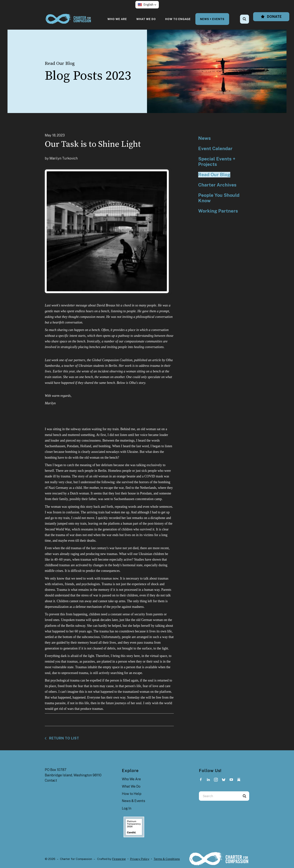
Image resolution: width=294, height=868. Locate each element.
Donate (271, 17)
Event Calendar (215, 149)
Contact (51, 780)
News (204, 138)
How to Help (132, 794)
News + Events (212, 19)
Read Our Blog (214, 175)
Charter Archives (217, 185)
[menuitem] (117, 19)
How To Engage (178, 19)
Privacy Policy (140, 859)
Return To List (64, 738)
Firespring (119, 859)
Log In (127, 808)
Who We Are (117, 19)
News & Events (133, 801)
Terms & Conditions (167, 859)
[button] (147, 5)
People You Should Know (219, 198)
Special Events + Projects (217, 162)
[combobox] (219, 796)
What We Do (146, 19)
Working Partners (218, 211)
